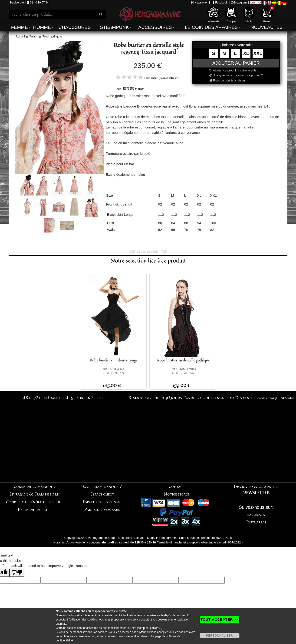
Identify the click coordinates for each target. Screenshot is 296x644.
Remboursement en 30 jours (155, 398)
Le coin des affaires (211, 27)
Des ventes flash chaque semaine (265, 398)
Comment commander (34, 487)
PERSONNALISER (219, 636)
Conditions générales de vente (34, 502)
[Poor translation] (17, 573)
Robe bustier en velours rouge (114, 360)
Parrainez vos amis (102, 510)
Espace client (102, 494)
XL (246, 53)
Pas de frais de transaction (209, 398)
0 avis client (151, 78)
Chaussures (75, 27)
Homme (42, 27)
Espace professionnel (102, 502)
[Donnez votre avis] (169, 78)
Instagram (239, 3)
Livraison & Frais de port (34, 494)
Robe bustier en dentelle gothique (183, 360)
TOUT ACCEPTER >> (220, 619)
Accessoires (155, 27)
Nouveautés (266, 27)
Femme (20, 27)
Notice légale (176, 494)
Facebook (220, 3)
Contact (176, 487)
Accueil (20, 37)
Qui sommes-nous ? (102, 487)
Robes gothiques (52, 37)
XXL (258, 53)
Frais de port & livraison (227, 80)
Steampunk (114, 27)
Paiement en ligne (34, 510)
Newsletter (200, 3)
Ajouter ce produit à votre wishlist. (234, 70)
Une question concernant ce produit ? (236, 75)
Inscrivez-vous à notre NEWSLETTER (256, 490)
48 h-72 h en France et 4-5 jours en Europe (64, 398)
